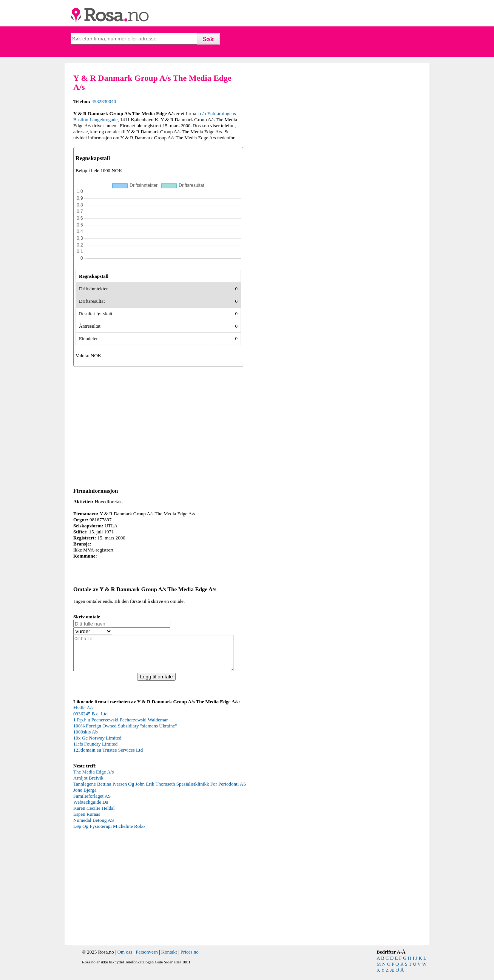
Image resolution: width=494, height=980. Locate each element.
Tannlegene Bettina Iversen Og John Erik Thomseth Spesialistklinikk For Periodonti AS (160, 791)
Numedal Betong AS (94, 827)
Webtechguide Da (91, 809)
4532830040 (104, 101)
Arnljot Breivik (88, 785)
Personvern (147, 959)
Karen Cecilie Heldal (94, 815)
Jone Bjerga (85, 797)
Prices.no (190, 959)
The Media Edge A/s (93, 779)
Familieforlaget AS (92, 803)
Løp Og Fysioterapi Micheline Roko (109, 833)
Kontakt (169, 959)
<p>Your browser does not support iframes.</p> (130, 740)
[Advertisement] (158, 426)
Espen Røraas (87, 821)
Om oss (125, 959)
